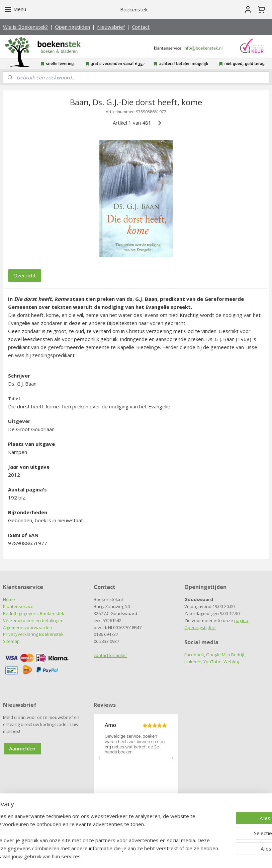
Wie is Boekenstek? (25, 27)
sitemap (109, 856)
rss (123, 856)
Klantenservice (18, 606)
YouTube (212, 662)
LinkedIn (193, 662)
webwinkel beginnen (149, 856)
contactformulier (110, 655)
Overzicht (25, 276)
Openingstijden (72, 27)
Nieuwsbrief (111, 27)
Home (9, 599)
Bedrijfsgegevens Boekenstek (34, 613)
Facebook (194, 655)
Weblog (231, 662)
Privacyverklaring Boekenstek (33, 634)
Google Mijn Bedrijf (225, 655)
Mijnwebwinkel (207, 856)
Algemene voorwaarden (28, 627)
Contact (141, 27)
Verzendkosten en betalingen (33, 620)
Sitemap (11, 641)
